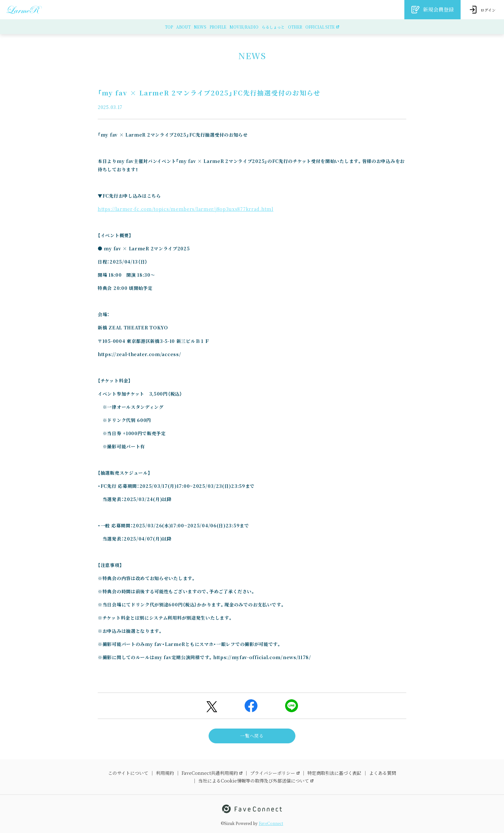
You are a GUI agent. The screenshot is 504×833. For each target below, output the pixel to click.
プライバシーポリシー (275, 773)
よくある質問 (382, 773)
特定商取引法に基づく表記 (334, 773)
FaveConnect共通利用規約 (212, 773)
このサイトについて (128, 773)
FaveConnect (271, 823)
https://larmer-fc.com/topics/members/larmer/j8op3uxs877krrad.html (186, 209)
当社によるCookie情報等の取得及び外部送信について (256, 781)
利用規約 (165, 773)
